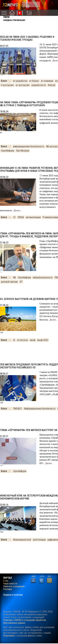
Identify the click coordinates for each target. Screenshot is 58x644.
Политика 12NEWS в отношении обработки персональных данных (25, 621)
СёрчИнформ (8, 151)
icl (14, 340)
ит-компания (47, 81)
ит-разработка (20, 81)
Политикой (8, 636)
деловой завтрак (9, 282)
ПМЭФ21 (17, 409)
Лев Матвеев (23, 151)
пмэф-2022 (43, 340)
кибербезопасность (43, 278)
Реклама (8, 589)
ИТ (21, 282)
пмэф (33, 340)
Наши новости (10, 584)
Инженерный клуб (22, 540)
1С (14, 217)
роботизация (39, 540)
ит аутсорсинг (23, 85)
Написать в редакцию (14, 586)
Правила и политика (13, 595)
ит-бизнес (34, 81)
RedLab (52, 85)
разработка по (39, 85)
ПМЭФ (21, 217)
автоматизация (33, 217)
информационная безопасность (29, 146)
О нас (6, 581)
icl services (23, 340)
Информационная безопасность (40, 409)
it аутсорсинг (7, 85)
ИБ (14, 278)
